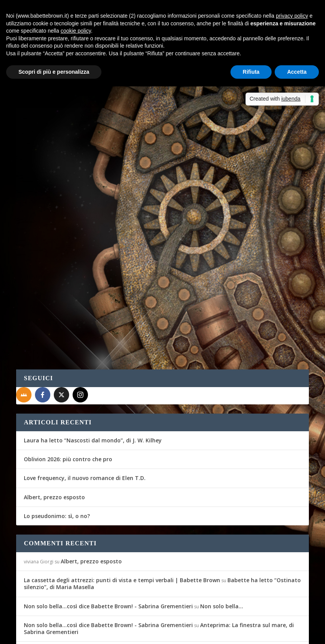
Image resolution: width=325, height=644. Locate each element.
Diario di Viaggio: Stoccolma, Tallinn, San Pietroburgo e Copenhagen (80, 197)
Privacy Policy (188, 633)
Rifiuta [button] (251, 72)
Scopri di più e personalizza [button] (54, 72)
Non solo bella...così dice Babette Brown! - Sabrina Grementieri (108, 547)
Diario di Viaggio (117, 217)
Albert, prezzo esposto (54, 438)
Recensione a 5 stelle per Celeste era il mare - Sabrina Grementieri (113, 592)
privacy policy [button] (292, 16)
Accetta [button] (297, 72)
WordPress (151, 633)
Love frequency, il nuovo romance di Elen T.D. (85, 419)
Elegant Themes (73, 633)
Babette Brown (46, 217)
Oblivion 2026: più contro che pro (68, 400)
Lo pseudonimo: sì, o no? (57, 456)
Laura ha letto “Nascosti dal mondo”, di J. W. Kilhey (93, 381)
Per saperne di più (57, 278)
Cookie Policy (229, 633)
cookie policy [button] (76, 31)
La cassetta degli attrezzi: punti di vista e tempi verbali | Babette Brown (122, 521)
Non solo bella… (222, 547)
